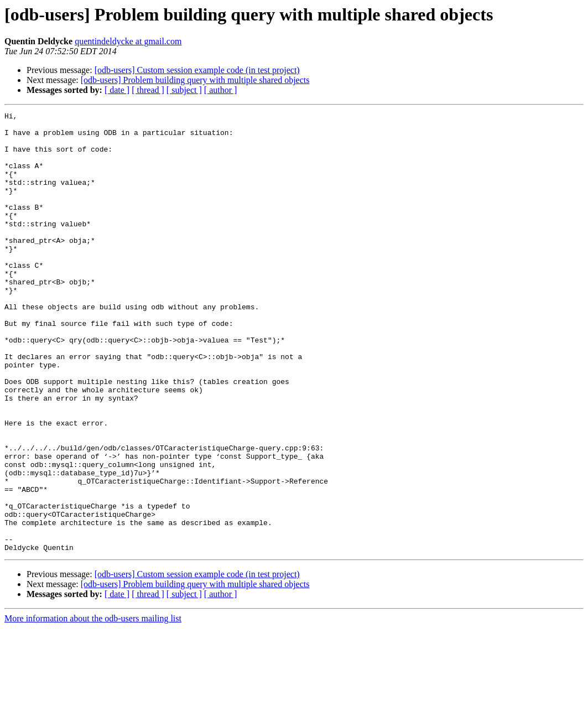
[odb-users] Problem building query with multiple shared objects (195, 80)
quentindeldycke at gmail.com (128, 41)
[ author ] (221, 90)
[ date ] (117, 90)
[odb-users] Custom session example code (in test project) (197, 70)
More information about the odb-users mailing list (93, 706)
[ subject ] (184, 90)
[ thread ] (148, 90)
